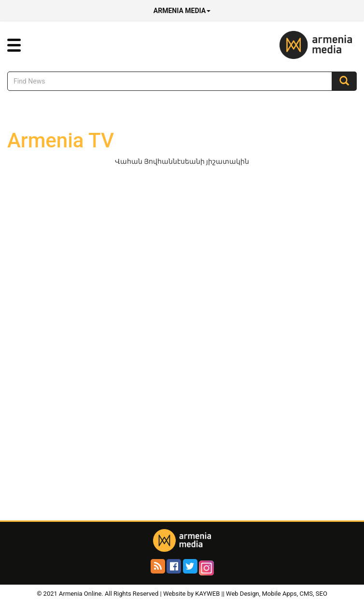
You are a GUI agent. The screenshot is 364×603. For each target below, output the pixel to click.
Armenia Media (182, 11)
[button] (14, 45)
